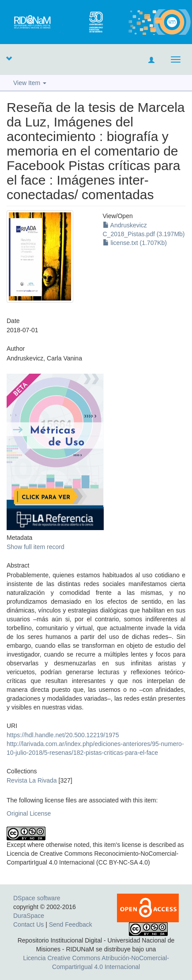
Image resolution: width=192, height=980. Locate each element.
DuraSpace (29, 916)
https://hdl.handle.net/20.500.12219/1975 (63, 735)
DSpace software (37, 898)
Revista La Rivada (32, 780)
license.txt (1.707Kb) (135, 243)
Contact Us (28, 924)
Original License (29, 813)
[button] (9, 58)
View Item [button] (30, 83)
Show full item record (36, 547)
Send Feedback (71, 924)
